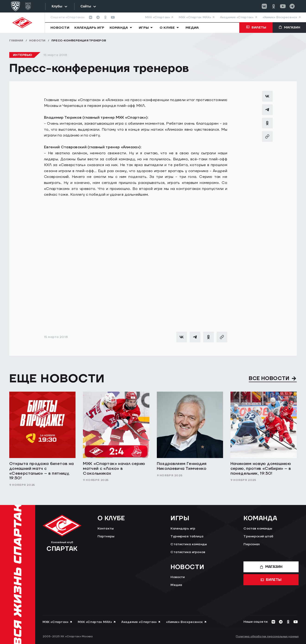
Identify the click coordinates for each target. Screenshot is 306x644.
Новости (37, 41)
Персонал (252, 544)
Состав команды (258, 529)
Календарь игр (183, 529)
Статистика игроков (188, 552)
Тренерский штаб (258, 536)
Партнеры (106, 536)
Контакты (106, 529)
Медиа (176, 585)
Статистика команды (189, 544)
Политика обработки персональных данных (267, 636)
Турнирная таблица (187, 536)
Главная (16, 41)
